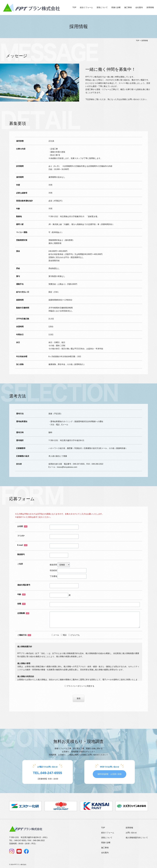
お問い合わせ (131, 833)
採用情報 (150, 7)
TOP (74, 7)
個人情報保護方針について (137, 838)
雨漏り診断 (116, 7)
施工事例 (128, 7)
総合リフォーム (86, 7)
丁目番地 (68, 576)
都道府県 (60, 565)
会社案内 (139, 7)
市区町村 (68, 570)
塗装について (102, 7)
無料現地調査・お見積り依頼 (110, 774)
